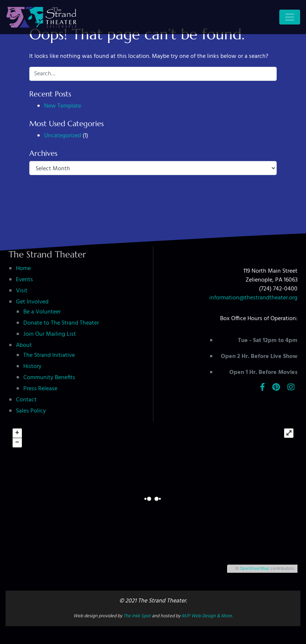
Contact (26, 400)
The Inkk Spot (137, 616)
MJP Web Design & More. (207, 616)
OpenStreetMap (255, 569)
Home (23, 269)
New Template (63, 106)
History (32, 367)
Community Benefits (49, 378)
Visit (22, 291)
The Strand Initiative (49, 355)
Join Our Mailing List (50, 334)
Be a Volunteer (42, 312)
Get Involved (32, 302)
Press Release (40, 389)
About (24, 345)
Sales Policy (31, 411)
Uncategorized (63, 136)
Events (24, 280)
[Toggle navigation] (290, 17)
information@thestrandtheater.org (253, 298)
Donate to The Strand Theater (61, 323)
